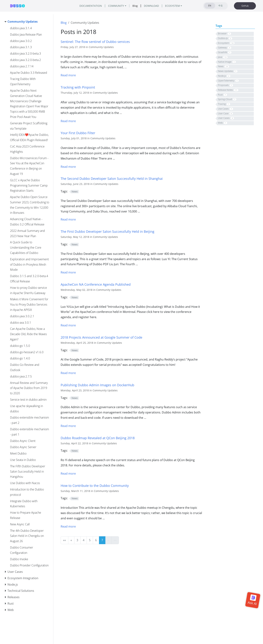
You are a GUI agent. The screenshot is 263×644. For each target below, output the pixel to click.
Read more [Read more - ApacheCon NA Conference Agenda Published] (68, 325)
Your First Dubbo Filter (78, 133)
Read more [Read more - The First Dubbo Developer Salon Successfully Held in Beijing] (68, 272)
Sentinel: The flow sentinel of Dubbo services (95, 42)
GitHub (245, 6)
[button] (64, 540)
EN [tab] (210, 6)
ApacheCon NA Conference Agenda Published (96, 284)
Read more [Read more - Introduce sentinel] (68, 75)
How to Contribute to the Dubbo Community (95, 485)
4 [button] (84, 540)
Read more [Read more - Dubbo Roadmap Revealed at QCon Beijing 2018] (68, 474)
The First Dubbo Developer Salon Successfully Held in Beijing (107, 231)
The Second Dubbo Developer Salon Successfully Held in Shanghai (112, 178)
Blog (64, 23)
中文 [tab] (221, 6)
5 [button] (90, 540)
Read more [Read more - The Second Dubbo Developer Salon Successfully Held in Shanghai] (68, 219)
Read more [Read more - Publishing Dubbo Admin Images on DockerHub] (68, 426)
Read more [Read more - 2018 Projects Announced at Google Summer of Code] (68, 373)
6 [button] (96, 540)
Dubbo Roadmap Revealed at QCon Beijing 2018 (98, 438)
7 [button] (102, 540)
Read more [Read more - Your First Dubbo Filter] (68, 167)
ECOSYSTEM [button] (173, 6)
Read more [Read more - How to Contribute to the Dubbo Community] (68, 526)
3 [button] (77, 540)
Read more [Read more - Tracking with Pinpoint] (68, 121)
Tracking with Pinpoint (78, 87)
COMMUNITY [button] (116, 6)
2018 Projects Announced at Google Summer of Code (101, 337)
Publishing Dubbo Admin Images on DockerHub (97, 385)
